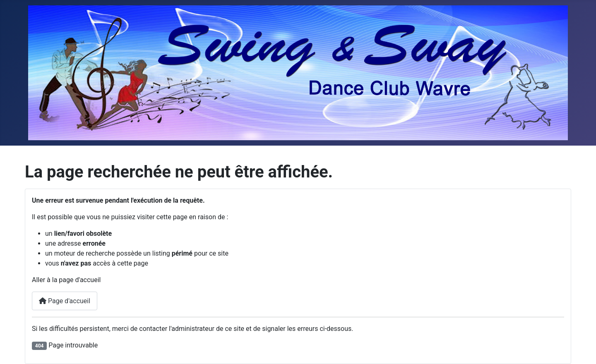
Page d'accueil (65, 301)
